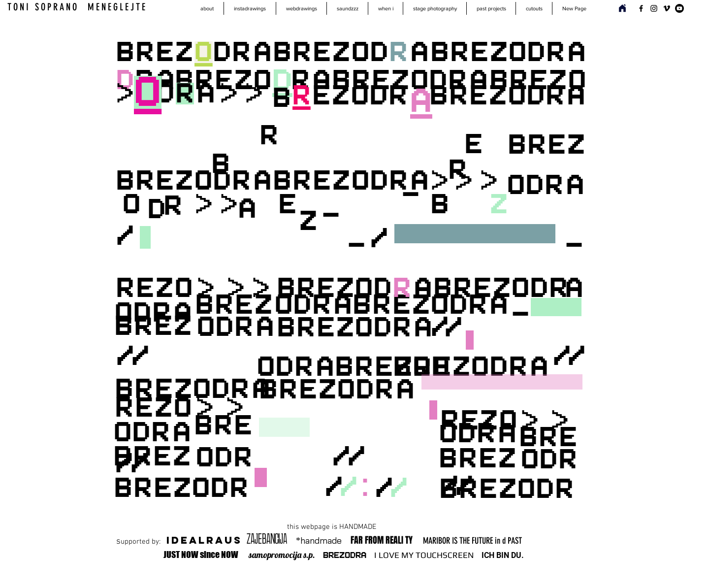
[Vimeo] (667, 8)
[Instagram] (654, 8)
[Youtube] (679, 8)
